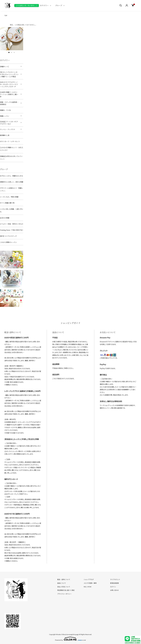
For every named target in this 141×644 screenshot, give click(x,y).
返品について (62, 583)
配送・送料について (64, 579)
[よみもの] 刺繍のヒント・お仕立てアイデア (12, 149)
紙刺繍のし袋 (5, 135)
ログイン (113, 587)
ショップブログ (89, 579)
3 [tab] (14, 52)
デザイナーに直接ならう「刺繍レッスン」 (12, 189)
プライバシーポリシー (64, 594)
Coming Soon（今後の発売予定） (12, 230)
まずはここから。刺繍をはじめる (12, 176)
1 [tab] (9, 52)
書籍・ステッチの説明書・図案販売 (9, 103)
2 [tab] (12, 52)
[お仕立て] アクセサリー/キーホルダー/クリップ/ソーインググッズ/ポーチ (9, 84)
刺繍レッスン (5, 116)
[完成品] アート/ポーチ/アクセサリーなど (9, 123)
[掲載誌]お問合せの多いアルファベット (11, 158)
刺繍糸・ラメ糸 (5, 110)
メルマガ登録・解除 (90, 583)
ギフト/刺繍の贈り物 (7, 203)
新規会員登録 (114, 583)
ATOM (89, 587)
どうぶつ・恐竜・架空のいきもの (12, 224)
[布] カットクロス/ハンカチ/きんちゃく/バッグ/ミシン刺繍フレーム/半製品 (9, 74)
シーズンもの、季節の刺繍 (9, 197)
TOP (6, 15)
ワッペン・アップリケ (8, 129)
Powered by (71, 639)
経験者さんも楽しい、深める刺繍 (12, 182)
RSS (85, 587)
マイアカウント (115, 579)
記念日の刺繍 (5, 218)
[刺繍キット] (4, 67)
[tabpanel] (12, 39)
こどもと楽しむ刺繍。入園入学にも (12, 210)
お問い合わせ (114, 590)
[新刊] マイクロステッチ (8, 236)
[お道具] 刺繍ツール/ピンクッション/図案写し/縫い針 (9, 94)
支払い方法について (64, 587)
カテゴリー (44, 5)
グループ (59, 5)
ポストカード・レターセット (10, 141)
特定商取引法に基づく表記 (66, 590)
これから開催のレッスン (8, 242)
